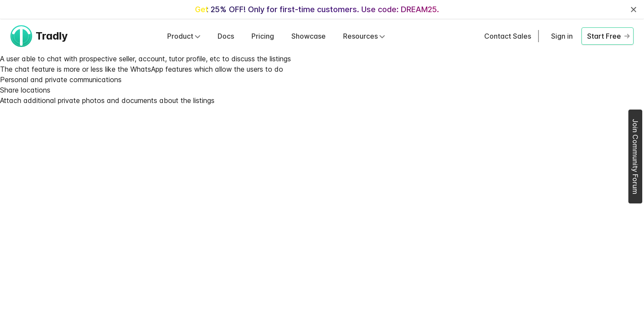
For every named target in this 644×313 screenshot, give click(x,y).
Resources (364, 36)
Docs (226, 36)
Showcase (309, 36)
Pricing (263, 36)
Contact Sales (508, 36)
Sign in (562, 36)
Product (184, 36)
